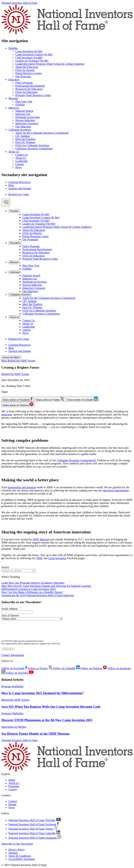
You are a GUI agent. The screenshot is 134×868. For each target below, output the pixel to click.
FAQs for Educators (27, 92)
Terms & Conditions (20, 856)
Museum (13, 98)
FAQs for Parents (25, 70)
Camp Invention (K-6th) (29, 51)
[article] (67, 690)
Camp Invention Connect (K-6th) (34, 54)
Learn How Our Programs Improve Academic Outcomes (33, 583)
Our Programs (23, 76)
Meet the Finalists (25, 139)
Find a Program (24, 83)
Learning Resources (20, 182)
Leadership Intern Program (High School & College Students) (50, 64)
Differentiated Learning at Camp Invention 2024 (28, 589)
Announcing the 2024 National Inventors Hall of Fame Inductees (38, 595)
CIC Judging (22, 136)
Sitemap (13, 853)
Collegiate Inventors (20, 130)
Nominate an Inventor (28, 117)
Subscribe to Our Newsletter (17, 844)
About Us (14, 152)
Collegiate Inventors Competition (34, 148)
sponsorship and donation (22, 487)
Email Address (10, 609)
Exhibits (20, 105)
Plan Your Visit (24, 101)
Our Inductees (23, 127)
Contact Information (13, 655)
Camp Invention (57, 558)
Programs (14, 786)
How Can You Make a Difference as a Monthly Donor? (32, 592)
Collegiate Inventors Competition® (76, 460)
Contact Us (22, 155)
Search (5, 567)
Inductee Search (24, 111)
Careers (20, 164)
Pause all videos (11, 357)
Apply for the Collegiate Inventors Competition (42, 133)
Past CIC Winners (25, 142)
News (18, 167)
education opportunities (116, 490)
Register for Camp (19, 194)
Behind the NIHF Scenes (21, 361)
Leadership (22, 161)
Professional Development (30, 86)
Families (13, 48)
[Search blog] (17, 571)
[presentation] (28, 630)
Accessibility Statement (22, 859)
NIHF (39, 558)
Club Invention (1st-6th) (29, 58)
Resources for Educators (29, 89)
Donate (12, 804)
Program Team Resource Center (33, 95)
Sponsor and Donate (20, 188)
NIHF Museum (41, 539)
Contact (13, 801)
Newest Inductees (25, 120)
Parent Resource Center (29, 73)
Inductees (14, 108)
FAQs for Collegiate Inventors (32, 145)
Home (12, 780)
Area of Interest (10, 616)
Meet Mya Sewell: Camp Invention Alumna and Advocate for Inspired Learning (46, 586)
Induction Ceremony (27, 123)
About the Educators (27, 67)
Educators (14, 80)
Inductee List (23, 114)
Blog (11, 185)
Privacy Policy (17, 850)
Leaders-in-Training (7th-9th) (32, 61)
